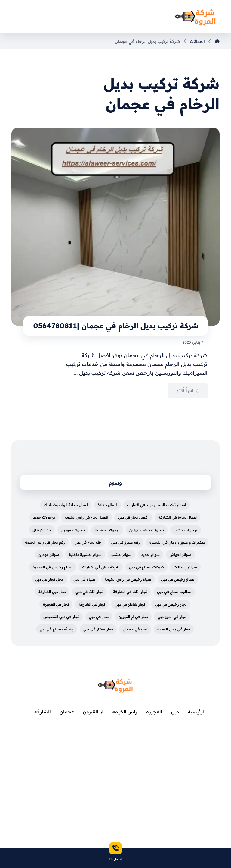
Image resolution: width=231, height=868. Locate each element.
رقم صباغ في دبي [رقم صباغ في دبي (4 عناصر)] (126, 542)
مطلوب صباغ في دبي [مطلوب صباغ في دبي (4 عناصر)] (174, 592)
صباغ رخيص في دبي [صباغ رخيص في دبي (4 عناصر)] (178, 579)
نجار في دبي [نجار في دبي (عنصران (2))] (99, 617)
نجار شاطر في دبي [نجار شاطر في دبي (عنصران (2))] (130, 604)
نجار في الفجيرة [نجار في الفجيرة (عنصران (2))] (56, 604)
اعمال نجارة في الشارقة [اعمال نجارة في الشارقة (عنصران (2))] (177, 517)
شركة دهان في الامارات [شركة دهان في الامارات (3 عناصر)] (101, 567)
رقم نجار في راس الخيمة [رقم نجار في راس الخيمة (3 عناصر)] (45, 542)
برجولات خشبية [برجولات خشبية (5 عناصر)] (107, 530)
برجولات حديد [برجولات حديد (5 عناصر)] (44, 517)
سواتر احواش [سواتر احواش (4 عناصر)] (180, 555)
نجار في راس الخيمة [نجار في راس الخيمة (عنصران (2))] (174, 629)
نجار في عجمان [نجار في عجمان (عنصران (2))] (135, 629)
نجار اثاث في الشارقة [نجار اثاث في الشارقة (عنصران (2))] (130, 592)
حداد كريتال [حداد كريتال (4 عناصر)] (42, 530)
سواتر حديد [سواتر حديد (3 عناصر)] (151, 555)
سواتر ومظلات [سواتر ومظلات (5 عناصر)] (185, 567)
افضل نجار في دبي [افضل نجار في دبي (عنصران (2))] (133, 517)
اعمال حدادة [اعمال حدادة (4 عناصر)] (108, 505)
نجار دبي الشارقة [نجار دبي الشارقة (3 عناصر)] (52, 592)
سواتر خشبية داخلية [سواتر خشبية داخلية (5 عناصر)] (85, 555)
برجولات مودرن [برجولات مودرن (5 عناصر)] (73, 530)
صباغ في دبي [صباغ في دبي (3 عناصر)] (84, 579)
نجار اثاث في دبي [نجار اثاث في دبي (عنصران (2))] (89, 592)
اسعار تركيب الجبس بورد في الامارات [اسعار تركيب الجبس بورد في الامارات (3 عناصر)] (156, 505)
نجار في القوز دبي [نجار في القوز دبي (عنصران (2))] (172, 617)
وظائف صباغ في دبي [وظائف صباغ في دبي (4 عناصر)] (57, 629)
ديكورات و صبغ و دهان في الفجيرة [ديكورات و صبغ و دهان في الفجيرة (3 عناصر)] (177, 542)
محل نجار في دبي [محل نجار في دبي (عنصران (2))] (49, 579)
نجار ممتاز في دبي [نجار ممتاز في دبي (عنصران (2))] (98, 629)
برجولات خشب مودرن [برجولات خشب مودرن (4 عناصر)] (147, 530)
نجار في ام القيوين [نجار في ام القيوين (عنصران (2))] (133, 617)
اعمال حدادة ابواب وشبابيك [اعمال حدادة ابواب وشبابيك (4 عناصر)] (66, 505)
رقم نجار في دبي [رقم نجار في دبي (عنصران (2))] (88, 542)
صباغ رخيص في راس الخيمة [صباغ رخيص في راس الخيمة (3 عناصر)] (128, 579)
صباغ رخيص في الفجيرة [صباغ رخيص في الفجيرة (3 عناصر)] (52, 567)
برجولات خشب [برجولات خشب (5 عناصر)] (186, 530)
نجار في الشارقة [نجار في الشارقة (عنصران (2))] (92, 604)
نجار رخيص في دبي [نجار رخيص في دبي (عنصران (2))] (171, 604)
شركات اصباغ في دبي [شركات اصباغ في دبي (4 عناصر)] (146, 567)
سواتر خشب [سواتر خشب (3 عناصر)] (121, 555)
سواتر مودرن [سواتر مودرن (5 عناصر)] (49, 555)
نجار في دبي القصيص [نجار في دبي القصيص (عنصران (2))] (61, 617)
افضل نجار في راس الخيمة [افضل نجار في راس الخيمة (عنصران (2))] (86, 517)
